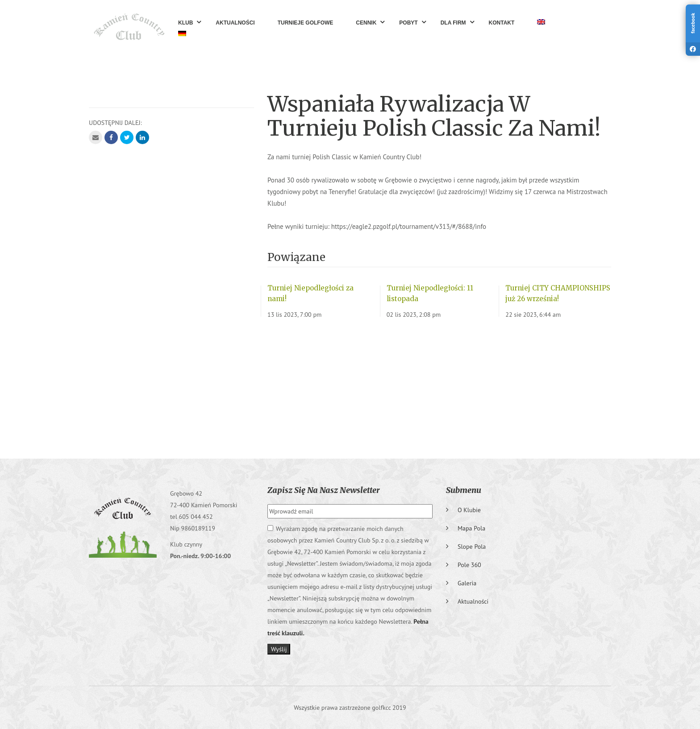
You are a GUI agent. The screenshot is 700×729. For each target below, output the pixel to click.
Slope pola (472, 547)
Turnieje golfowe (306, 23)
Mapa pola (471, 528)
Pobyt (408, 23)
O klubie (469, 510)
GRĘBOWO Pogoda (350, 385)
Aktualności (235, 23)
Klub (185, 23)
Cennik (366, 23)
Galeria (467, 583)
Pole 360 (469, 565)
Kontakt (502, 23)
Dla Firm (453, 23)
